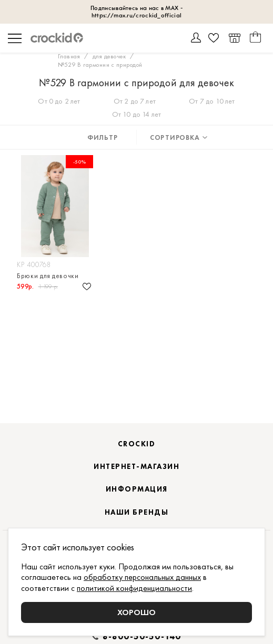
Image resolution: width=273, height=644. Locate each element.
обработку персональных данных (142, 577)
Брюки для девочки (48, 276)
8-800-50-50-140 (142, 637)
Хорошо (136, 612)
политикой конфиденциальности (134, 588)
